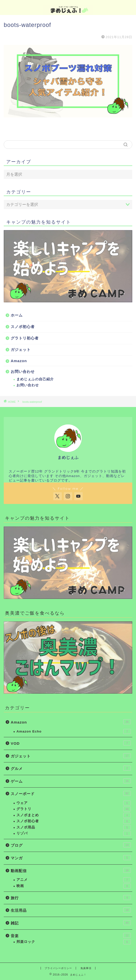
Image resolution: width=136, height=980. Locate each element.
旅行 (71, 898)
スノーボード (71, 793)
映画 (74, 886)
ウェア (74, 803)
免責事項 (86, 968)
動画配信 (71, 870)
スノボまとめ (74, 815)
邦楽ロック (74, 942)
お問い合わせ (23, 371)
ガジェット (21, 350)
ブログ (71, 845)
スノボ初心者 (23, 327)
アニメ (74, 880)
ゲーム (71, 781)
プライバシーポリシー (58, 968)
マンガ (71, 858)
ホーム (17, 315)
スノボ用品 (74, 827)
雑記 (71, 923)
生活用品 (71, 910)
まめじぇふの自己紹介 (35, 379)
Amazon (19, 361)
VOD (71, 743)
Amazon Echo (74, 732)
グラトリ (74, 809)
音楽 (71, 935)
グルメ (71, 768)
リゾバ (74, 833)
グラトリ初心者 (25, 338)
